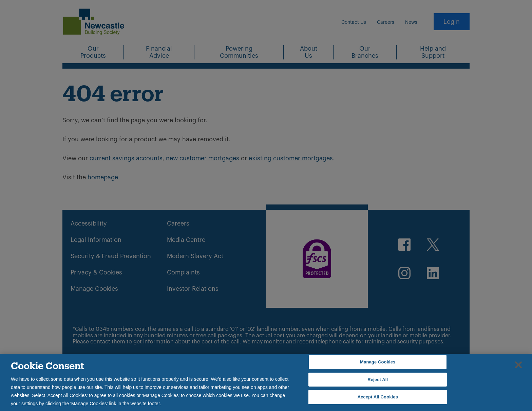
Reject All (378, 380)
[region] (266, 382)
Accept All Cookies (378, 397)
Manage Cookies (378, 362)
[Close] (518, 365)
